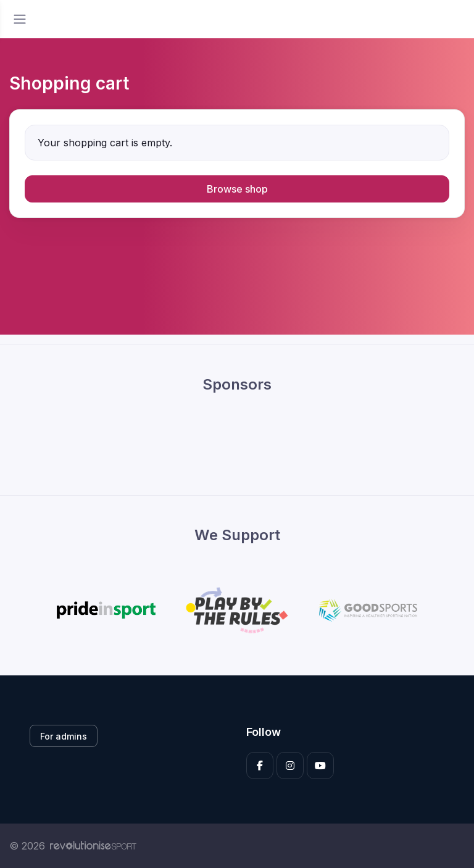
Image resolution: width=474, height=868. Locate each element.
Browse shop (237, 189)
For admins (64, 736)
